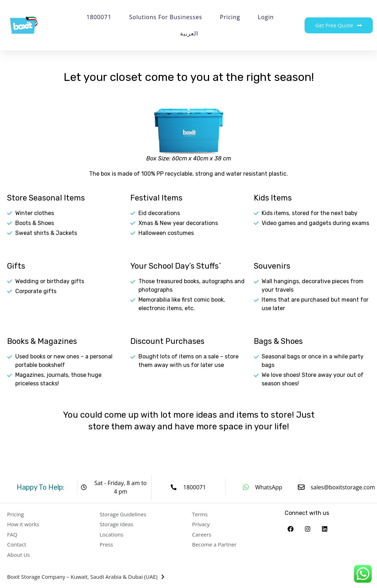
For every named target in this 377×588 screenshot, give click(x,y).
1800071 (99, 17)
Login (266, 17)
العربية (189, 33)
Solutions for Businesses (166, 17)
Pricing (230, 17)
